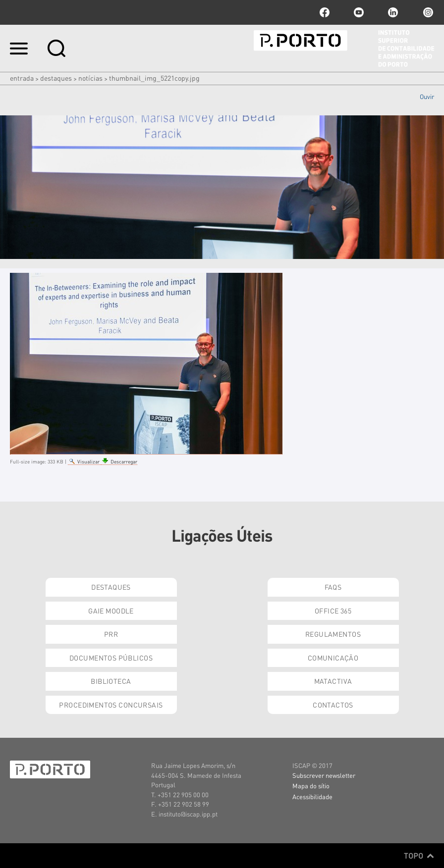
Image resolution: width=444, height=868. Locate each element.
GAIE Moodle (111, 611)
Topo (419, 856)
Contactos (333, 705)
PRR (111, 634)
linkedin (393, 12)
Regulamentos (333, 634)
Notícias (90, 78)
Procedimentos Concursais (111, 705)
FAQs (333, 587)
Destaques (56, 78)
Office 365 (333, 611)
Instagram (427, 12)
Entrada (22, 78)
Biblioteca (111, 681)
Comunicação (333, 658)
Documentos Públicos (111, 658)
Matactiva (333, 681)
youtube (359, 12)
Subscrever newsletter (324, 775)
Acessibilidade (312, 796)
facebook (325, 12)
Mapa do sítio (311, 786)
